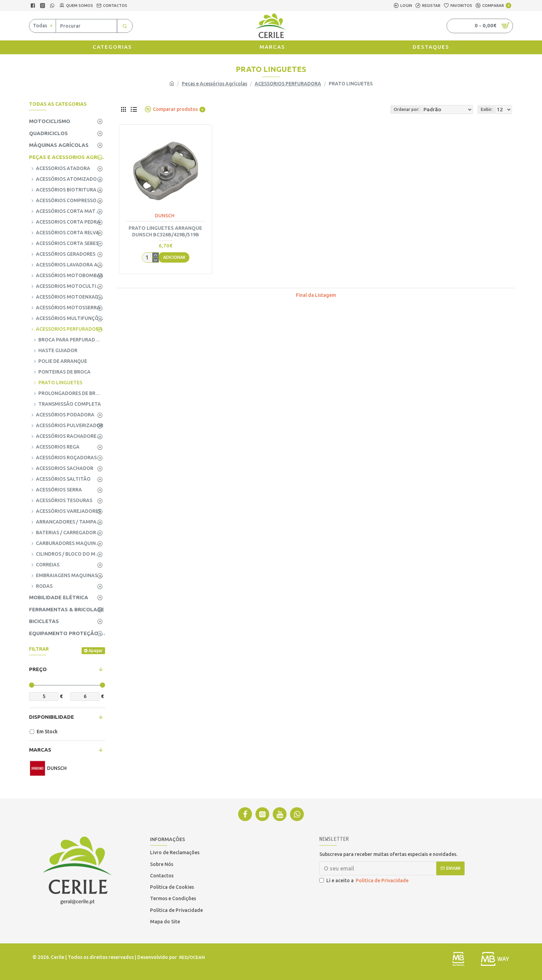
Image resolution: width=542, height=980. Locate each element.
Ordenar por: (400, 109)
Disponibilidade (52, 717)
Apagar (96, 651)
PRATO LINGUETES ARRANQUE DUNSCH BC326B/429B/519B (165, 231)
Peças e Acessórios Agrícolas (214, 84)
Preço (38, 669)
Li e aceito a (365, 881)
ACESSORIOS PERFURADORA (288, 84)
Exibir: (489, 109)
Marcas (40, 750)
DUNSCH (165, 216)
